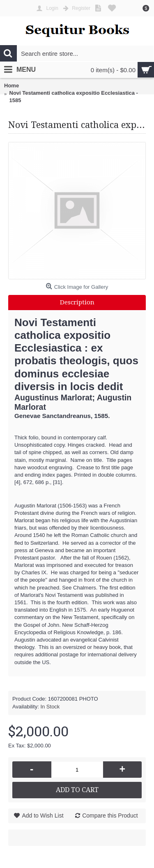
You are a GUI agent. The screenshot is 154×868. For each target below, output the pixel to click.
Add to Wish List (43, 815)
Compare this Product (110, 815)
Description (77, 302)
